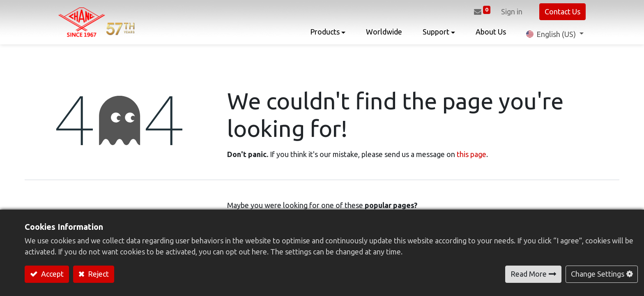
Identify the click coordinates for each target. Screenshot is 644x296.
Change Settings (598, 274)
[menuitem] (382, 34)
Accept (52, 274)
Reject (98, 274)
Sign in (509, 12)
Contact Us (560, 12)
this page (471, 154)
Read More (529, 274)
